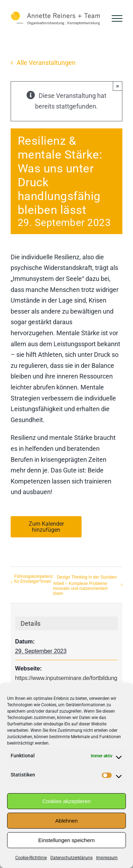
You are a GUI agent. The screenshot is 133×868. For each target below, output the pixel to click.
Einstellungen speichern (66, 840)
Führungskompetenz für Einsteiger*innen (34, 579)
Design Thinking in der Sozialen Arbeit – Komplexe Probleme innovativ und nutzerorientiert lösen (85, 585)
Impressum (107, 858)
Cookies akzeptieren (67, 801)
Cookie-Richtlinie (31, 858)
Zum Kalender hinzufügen (46, 527)
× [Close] (118, 86)
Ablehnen (66, 821)
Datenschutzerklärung (71, 858)
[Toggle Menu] (117, 18)
